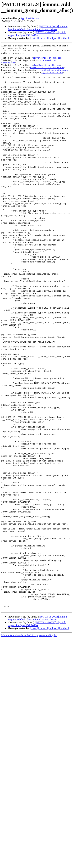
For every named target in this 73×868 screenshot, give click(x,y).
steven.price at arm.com (47, 61)
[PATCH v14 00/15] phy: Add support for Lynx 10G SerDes (37, 34)
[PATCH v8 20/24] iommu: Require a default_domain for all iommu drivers (38, 28)
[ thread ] (43, 38)
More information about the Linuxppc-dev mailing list (29, 748)
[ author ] (64, 38)
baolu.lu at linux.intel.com (47, 72)
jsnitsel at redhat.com (54, 75)
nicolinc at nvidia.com (46, 69)
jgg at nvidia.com (30, 18)
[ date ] (34, 38)
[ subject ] (54, 38)
